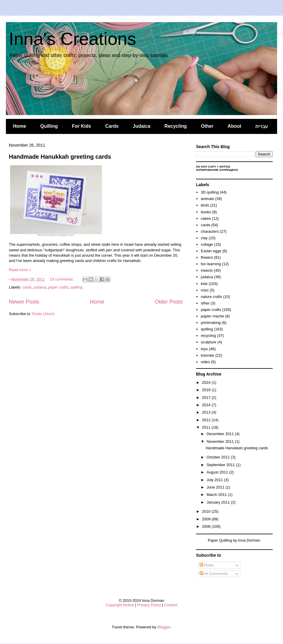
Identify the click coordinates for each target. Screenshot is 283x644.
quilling (76, 287)
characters (210, 231)
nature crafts (211, 297)
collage (207, 244)
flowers (207, 257)
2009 (207, 519)
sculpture (209, 342)
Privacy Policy (149, 605)
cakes (206, 218)
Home (19, 126)
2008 (207, 526)
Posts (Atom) (43, 314)
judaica (40, 287)
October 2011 (219, 457)
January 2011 (219, 502)
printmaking (211, 323)
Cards (112, 126)
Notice (225, 167)
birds (205, 205)
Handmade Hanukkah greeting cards (60, 157)
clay (204, 238)
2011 (207, 427)
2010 (207, 511)
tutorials (208, 355)
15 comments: (62, 279)
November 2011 (221, 441)
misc (205, 290)
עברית (262, 126)
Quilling (49, 126)
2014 (207, 405)
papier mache (212, 316)
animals (207, 199)
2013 (207, 412)
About (234, 126)
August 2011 (218, 472)
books (206, 212)
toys (204, 349)
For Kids (82, 126)
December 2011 (221, 434)
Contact (171, 605)
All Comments (214, 574)
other (205, 303)
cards (27, 287)
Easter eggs (211, 251)
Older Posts (169, 302)
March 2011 (217, 495)
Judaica (141, 126)
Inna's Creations (73, 39)
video (205, 362)
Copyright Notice (120, 605)
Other (207, 126)
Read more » (20, 270)
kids (204, 284)
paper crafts (58, 287)
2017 (207, 398)
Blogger (164, 627)
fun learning (211, 264)
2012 (207, 420)
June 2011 (216, 487)
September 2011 (221, 465)
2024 (207, 382)
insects (207, 270)
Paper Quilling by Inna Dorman (234, 540)
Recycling (176, 126)
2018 (207, 390)
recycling (208, 336)
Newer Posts (24, 302)
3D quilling (210, 192)
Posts (207, 565)
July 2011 (215, 480)
